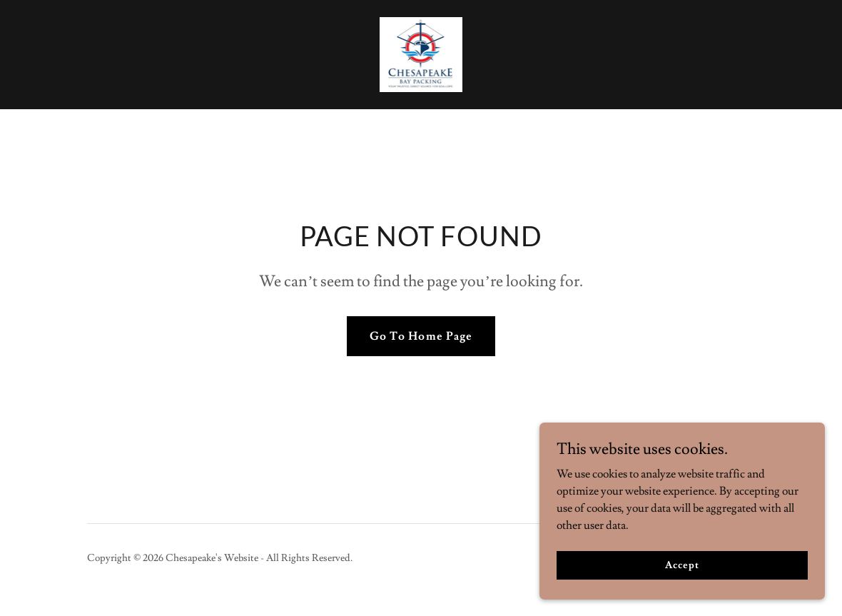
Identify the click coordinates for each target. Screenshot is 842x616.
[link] (421, 52)
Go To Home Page (421, 336)
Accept (682, 565)
